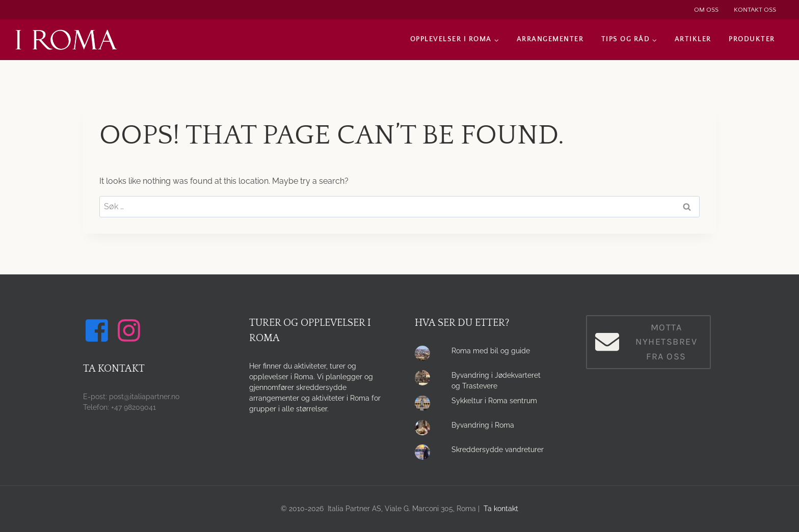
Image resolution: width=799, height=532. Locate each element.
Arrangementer (550, 39)
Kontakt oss (755, 10)
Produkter (752, 39)
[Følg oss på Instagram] (130, 330)
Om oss (706, 10)
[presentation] (425, 356)
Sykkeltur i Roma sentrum (494, 401)
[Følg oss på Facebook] (98, 330)
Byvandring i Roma (483, 425)
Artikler (693, 39)
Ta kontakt (501, 509)
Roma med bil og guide (491, 351)
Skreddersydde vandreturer (498, 450)
